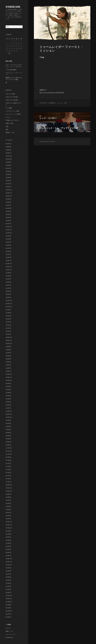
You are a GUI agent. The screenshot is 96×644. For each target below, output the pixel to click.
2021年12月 (9, 300)
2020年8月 (8, 350)
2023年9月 (8, 236)
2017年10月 (9, 454)
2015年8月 (8, 534)
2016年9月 (8, 494)
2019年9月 (8, 383)
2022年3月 (8, 291)
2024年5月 (8, 211)
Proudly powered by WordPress (47, 142)
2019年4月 (8, 399)
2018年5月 (8, 433)
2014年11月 (9, 562)
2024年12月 (9, 190)
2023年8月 (8, 239)
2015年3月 (8, 549)
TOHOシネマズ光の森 (12, 100)
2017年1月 (8, 482)
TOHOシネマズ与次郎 (12, 97)
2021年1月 (8, 334)
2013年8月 (8, 608)
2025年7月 (8, 168)
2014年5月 (8, 580)
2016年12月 (9, 485)
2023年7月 (8, 242)
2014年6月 (8, 577)
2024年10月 (9, 196)
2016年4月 (8, 509)
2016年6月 (8, 503)
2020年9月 (8, 347)
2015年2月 (8, 553)
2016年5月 (8, 506)
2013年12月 (9, 596)
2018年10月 (9, 417)
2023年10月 (9, 233)
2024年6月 (8, 208)
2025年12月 (9, 156)
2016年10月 (9, 491)
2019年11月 (9, 377)
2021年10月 (9, 307)
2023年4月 (8, 251)
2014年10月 (9, 565)
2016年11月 (9, 488)
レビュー (8, 117)
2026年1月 (8, 153)
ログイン (8, 628)
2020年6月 (8, 356)
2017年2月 (8, 479)
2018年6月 (8, 430)
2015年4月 (8, 546)
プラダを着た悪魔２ (11, 70)
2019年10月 (9, 380)
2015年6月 (8, 540)
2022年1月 (8, 297)
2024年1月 (8, 224)
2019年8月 (8, 387)
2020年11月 (9, 340)
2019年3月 (8, 402)
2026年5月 (8, 144)
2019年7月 (8, 390)
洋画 (7, 126)
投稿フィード (9, 631)
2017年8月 (8, 460)
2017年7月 (8, 463)
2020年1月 (8, 371)
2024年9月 (8, 199)
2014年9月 (8, 568)
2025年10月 (9, 159)
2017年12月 (9, 448)
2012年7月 (8, 614)
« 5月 (9, 53)
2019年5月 (8, 396)
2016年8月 (8, 497)
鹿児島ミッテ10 (10, 133)
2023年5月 (8, 248)
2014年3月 (8, 586)
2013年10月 (9, 602)
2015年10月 (9, 528)
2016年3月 (8, 513)
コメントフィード (11, 634)
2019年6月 (8, 393)
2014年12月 (9, 559)
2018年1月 (8, 445)
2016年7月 (8, 500)
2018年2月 (8, 442)
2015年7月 (8, 537)
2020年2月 (8, 368)
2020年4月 (8, 362)
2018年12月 (9, 411)
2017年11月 (9, 451)
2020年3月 (8, 365)
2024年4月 (8, 214)
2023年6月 (8, 245)
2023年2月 (8, 257)
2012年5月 (8, 617)
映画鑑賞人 (53, 103)
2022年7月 (8, 279)
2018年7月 (8, 427)
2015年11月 (9, 525)
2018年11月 (9, 414)
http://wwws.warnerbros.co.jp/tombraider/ (52, 92)
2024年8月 (8, 202)
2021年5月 (8, 322)
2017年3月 (8, 476)
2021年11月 (9, 304)
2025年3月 (8, 181)
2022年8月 (8, 276)
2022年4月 (8, 288)
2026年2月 (8, 150)
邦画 (7, 130)
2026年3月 (8, 147)
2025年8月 (8, 165)
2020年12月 (9, 337)
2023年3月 (8, 254)
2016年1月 (8, 519)
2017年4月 (8, 473)
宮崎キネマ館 (9, 123)
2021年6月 (8, 319)
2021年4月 (8, 325)
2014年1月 (8, 592)
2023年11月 (9, 230)
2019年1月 (8, 408)
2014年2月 (8, 589)
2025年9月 (8, 162)
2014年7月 (8, 574)
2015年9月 (8, 531)
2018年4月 (8, 436)
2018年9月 (8, 420)
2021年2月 (8, 331)
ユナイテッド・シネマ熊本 (13, 114)
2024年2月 (8, 221)
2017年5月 (8, 470)
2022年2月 (8, 294)
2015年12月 (9, 522)
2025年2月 (8, 184)
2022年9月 (8, 273)
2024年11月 (9, 193)
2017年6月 (8, 466)
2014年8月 (8, 571)
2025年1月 (8, 187)
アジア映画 (9, 108)
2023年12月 (9, 227)
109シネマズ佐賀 (10, 94)
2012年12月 (9, 611)
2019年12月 (9, 374)
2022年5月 (8, 285)
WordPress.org (9, 637)
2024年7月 (8, 205)
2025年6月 (8, 171)
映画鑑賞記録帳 (13, 7)
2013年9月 (8, 605)
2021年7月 (8, 316)
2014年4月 (8, 583)
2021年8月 (8, 313)
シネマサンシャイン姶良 (12, 111)
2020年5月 (8, 359)
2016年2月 (8, 516)
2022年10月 (9, 270)
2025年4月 (8, 178)
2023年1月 (8, 261)
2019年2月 (8, 405)
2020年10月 (9, 344)
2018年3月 (8, 439)
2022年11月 (9, 267)
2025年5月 (8, 174)
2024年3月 (8, 217)
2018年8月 (8, 423)
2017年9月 (8, 457)
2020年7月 (8, 353)
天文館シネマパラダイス (12, 120)
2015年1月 (8, 556)
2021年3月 (8, 328)
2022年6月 (8, 282)
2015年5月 (8, 543)
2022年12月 (9, 264)
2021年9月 (8, 310)
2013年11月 (9, 599)
